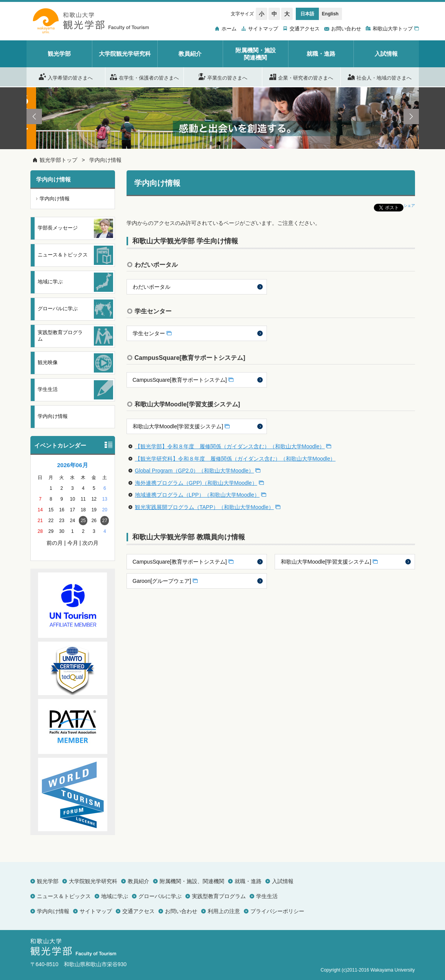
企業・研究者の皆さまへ (301, 77)
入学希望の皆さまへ (66, 77)
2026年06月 (72, 465)
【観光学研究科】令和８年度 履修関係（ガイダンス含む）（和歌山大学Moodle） (235, 459)
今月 (73, 543)
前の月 (55, 543)
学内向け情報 (105, 160)
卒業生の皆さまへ (223, 77)
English (330, 14)
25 (83, 521)
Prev (34, 116)
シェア (409, 205)
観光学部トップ (58, 160)
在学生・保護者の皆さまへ (144, 77)
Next (411, 116)
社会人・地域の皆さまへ (380, 77)
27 (105, 521)
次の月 (90, 543)
